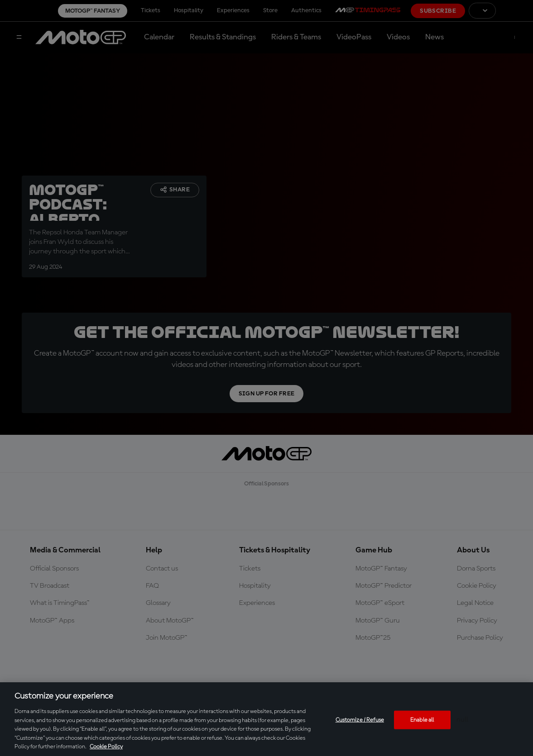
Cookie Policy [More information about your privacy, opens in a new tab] (106, 747)
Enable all (422, 720)
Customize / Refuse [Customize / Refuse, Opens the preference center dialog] (360, 720)
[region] (266, 719)
